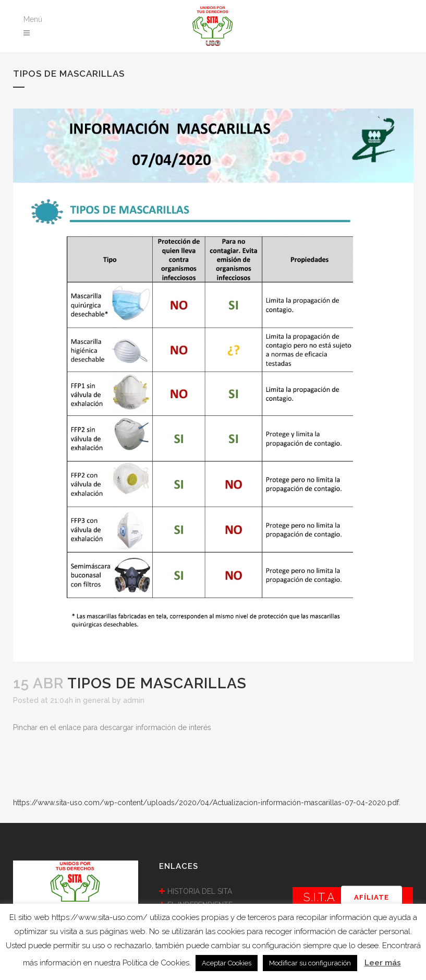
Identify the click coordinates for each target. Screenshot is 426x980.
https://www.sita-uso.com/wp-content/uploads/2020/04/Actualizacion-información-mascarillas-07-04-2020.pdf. (207, 803)
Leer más (383, 963)
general (96, 700)
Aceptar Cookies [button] (227, 963)
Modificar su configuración (310, 963)
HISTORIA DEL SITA (200, 891)
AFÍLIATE (372, 897)
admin (134, 700)
